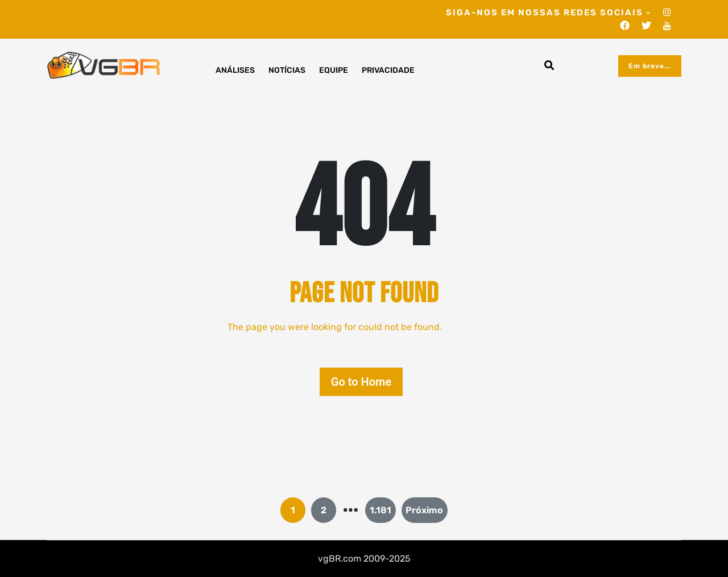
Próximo (424, 510)
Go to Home (361, 382)
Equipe (334, 70)
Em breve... (650, 66)
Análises (235, 70)
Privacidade (388, 70)
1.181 (380, 510)
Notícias (287, 70)
